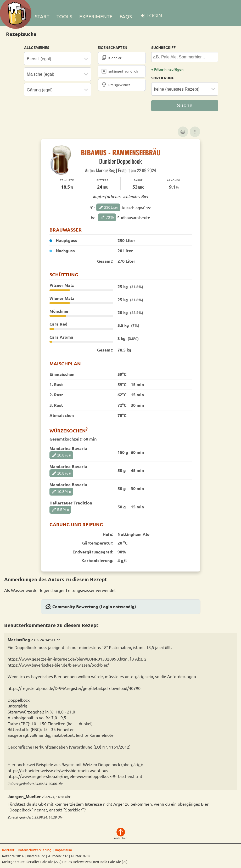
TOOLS (64, 16)
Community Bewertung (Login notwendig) (91, 607)
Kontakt (8, 850)
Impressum (63, 850)
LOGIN (154, 16)
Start (42, 16)
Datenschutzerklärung (35, 850)
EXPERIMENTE (96, 16)
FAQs (126, 16)
